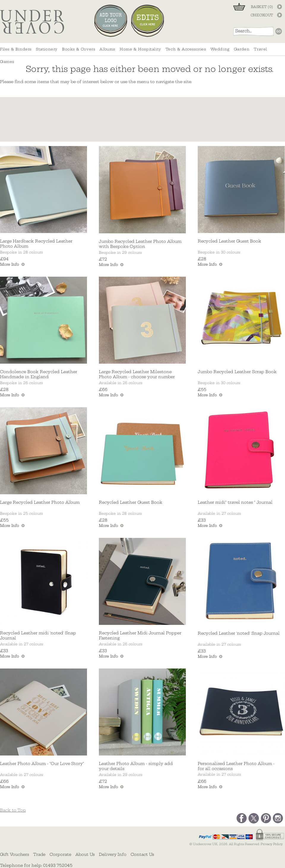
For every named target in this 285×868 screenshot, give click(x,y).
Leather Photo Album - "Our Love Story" (42, 764)
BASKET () (262, 7)
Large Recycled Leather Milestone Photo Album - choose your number (137, 374)
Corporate (60, 854)
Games (7, 62)
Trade (39, 854)
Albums (107, 49)
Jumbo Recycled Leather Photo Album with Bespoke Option (140, 244)
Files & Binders (16, 49)
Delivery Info (113, 854)
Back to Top (13, 810)
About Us (85, 854)
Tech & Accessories (186, 49)
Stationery (47, 49)
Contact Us (142, 854)
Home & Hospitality (140, 49)
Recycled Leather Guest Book (229, 241)
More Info (9, 264)
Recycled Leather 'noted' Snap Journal (239, 633)
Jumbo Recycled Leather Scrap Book (237, 372)
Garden (242, 49)
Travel (261, 49)
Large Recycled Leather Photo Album (40, 502)
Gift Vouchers (15, 854)
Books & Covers (79, 49)
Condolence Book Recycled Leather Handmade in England (39, 374)
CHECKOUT (262, 15)
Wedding (220, 49)
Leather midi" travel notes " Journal (235, 502)
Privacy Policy (272, 844)
